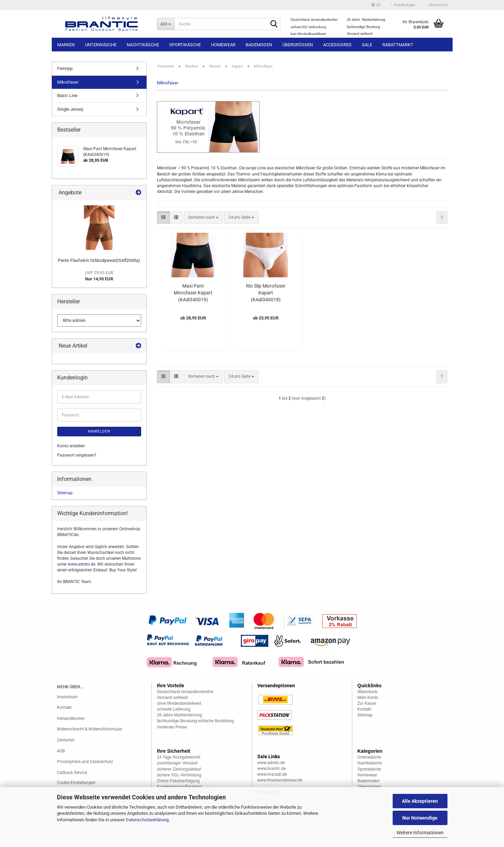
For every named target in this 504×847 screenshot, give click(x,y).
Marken (66, 45)
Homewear (223, 45)
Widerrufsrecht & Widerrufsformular (90, 729)
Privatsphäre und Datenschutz (85, 762)
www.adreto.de (82, 564)
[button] (376, 5)
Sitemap (65, 493)
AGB (61, 751)
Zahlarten (66, 740)
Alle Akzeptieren (420, 801)
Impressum (67, 697)
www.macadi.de (272, 774)
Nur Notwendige (420, 818)
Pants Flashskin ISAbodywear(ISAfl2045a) (99, 260)
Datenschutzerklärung (147, 820)
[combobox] (203, 217)
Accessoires (337, 45)
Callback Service (72, 773)
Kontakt (64, 707)
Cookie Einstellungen (76, 783)
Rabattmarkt (398, 45)
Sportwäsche (185, 45)
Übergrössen (298, 45)
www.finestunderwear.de (280, 780)
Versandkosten (71, 718)
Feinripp (65, 68)
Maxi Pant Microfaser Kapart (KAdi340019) (193, 293)
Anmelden (99, 431)
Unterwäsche (101, 45)
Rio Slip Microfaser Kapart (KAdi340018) (266, 293)
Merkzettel (437, 5)
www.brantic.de (272, 769)
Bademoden (259, 45)
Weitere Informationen (420, 833)
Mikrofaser (68, 82)
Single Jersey (70, 109)
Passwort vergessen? (77, 455)
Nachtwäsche (143, 45)
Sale (367, 45)
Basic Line (67, 95)
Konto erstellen (71, 446)
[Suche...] (166, 24)
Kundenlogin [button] (403, 5)
